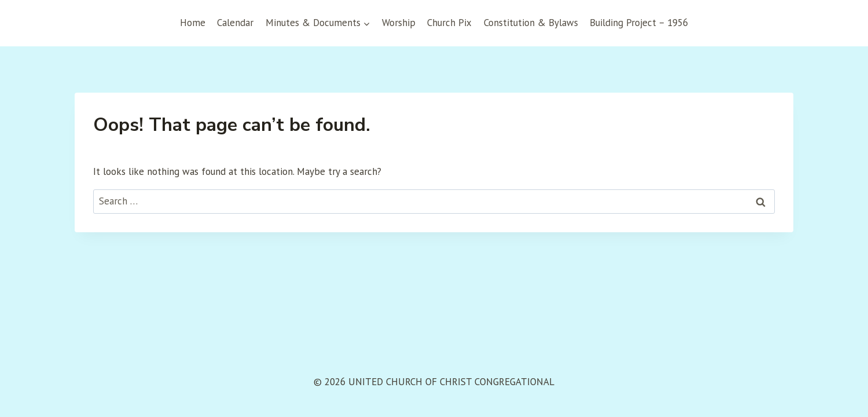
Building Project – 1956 (639, 23)
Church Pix (449, 23)
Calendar (235, 23)
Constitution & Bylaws (531, 23)
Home (193, 23)
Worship (399, 23)
